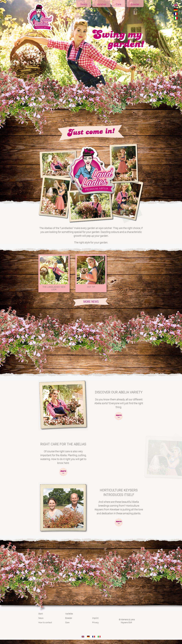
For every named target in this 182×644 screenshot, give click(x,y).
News (84, 4)
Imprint (95, 618)
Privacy (95, 622)
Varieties (101, 4)
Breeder (135, 4)
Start (41, 614)
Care (119, 4)
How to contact (45, 622)
